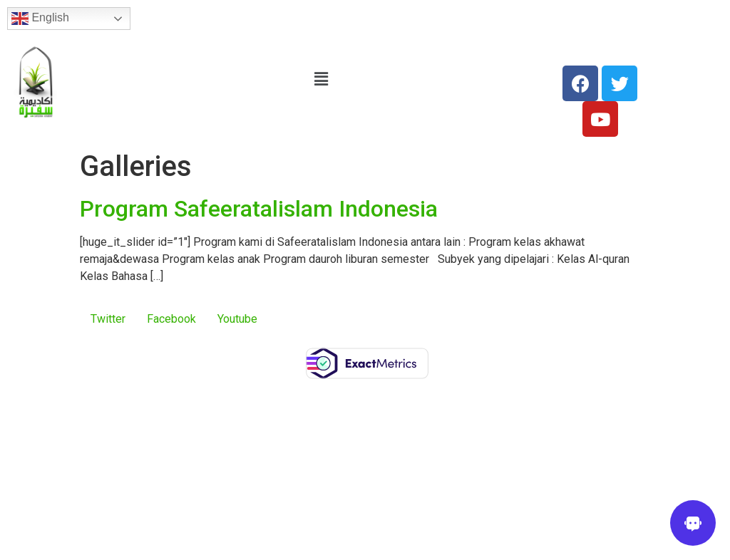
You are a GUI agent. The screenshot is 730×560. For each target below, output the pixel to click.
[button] (322, 79)
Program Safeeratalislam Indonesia (259, 209)
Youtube (237, 319)
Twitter (108, 319)
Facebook (171, 319)
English (40, 19)
